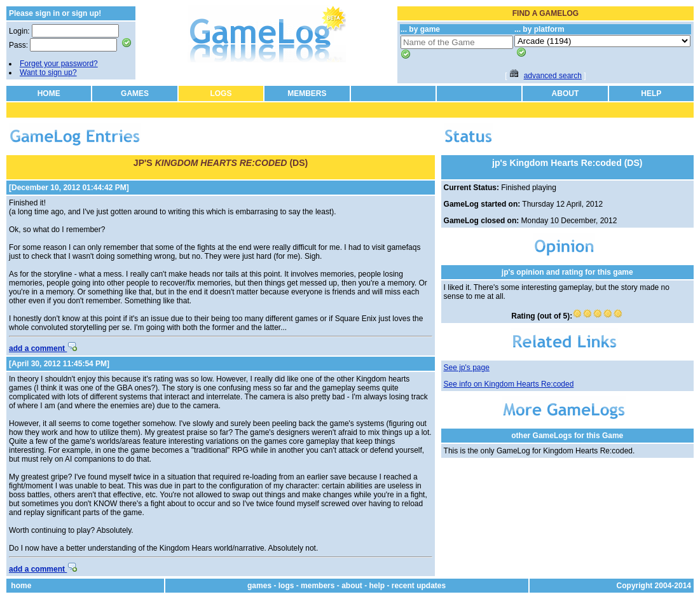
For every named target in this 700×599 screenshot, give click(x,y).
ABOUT (566, 93)
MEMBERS (307, 93)
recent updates (419, 586)
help (377, 586)
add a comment (43, 348)
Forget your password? (59, 64)
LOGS (221, 93)
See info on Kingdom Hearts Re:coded (509, 384)
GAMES (135, 93)
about (352, 586)
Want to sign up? (48, 72)
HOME (49, 93)
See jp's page (467, 368)
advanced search (553, 76)
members (318, 586)
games (259, 586)
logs (286, 586)
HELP (651, 93)
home (21, 586)
